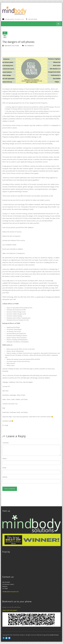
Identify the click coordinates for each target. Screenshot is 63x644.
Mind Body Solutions (11, 46)
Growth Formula (54, 635)
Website (5, 477)
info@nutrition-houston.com (14, 19)
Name (5, 459)
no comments (28, 46)
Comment (5, 443)
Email (4, 468)
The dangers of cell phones (18, 42)
